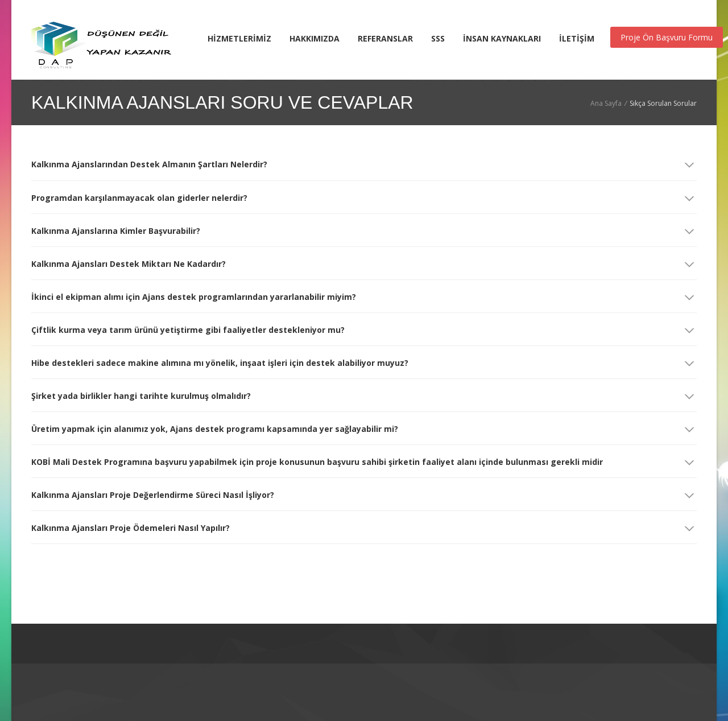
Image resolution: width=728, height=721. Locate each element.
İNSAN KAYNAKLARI (502, 38)
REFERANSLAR (385, 38)
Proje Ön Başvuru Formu (667, 37)
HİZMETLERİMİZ (239, 38)
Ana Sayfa (606, 103)
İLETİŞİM (577, 38)
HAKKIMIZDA (315, 38)
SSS (438, 38)
